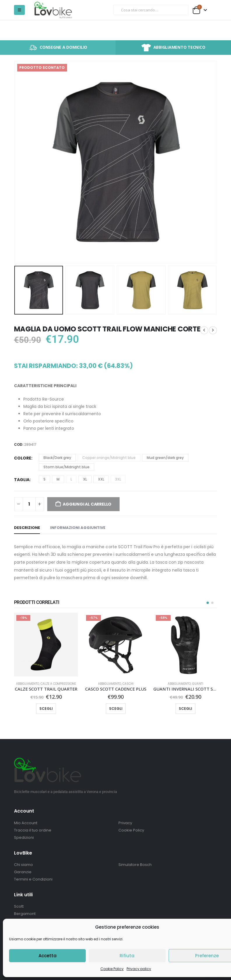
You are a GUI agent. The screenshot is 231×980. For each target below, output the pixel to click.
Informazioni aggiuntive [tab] (78, 528)
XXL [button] (101, 479)
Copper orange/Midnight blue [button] (109, 458)
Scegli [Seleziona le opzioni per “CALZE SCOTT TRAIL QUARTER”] (46, 709)
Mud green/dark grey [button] (165, 458)
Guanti (198, 684)
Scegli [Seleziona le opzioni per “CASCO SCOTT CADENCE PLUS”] (116, 709)
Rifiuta (127, 956)
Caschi (128, 684)
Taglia (22, 480)
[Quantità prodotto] (29, 504)
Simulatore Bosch (135, 865)
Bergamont (25, 914)
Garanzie (23, 872)
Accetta (48, 956)
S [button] (44, 479)
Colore (23, 458)
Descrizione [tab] (27, 528)
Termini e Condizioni (33, 879)
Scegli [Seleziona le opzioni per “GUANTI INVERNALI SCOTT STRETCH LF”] (185, 709)
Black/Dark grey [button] (57, 458)
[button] (19, 10)
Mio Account (26, 823)
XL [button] (85, 479)
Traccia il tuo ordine (33, 830)
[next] (213, 330)
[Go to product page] (46, 645)
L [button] (71, 479)
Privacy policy (139, 969)
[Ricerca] (180, 10)
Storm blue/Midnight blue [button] (66, 467)
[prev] (204, 330)
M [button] (58, 479)
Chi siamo (23, 865)
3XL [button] (118, 479)
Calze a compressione (58, 684)
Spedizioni (24, 837)
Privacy (125, 823)
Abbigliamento (28, 684)
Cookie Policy (112, 969)
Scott (19, 906)
